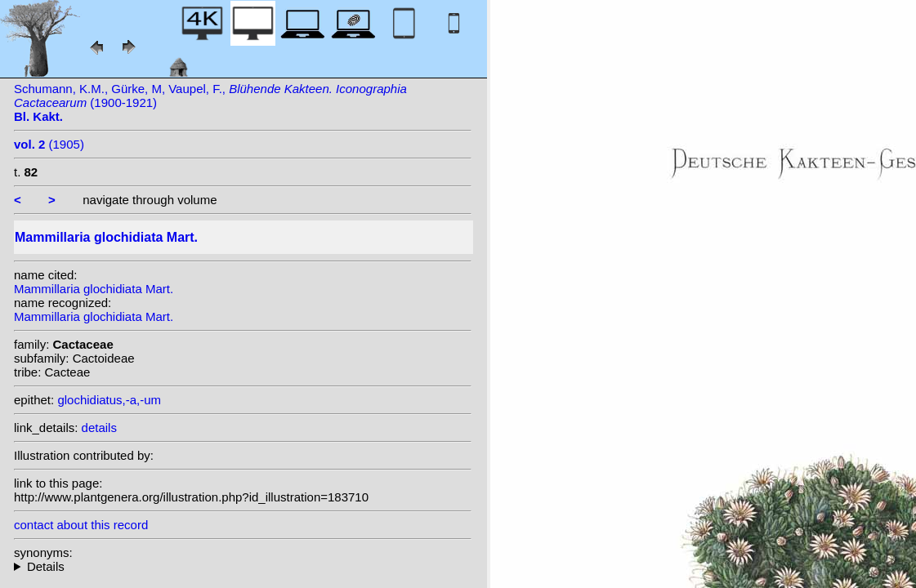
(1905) (49, 144)
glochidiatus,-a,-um (109, 400)
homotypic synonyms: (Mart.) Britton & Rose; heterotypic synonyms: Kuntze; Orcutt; (243, 566)
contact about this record (81, 525)
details (99, 428)
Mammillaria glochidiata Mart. (94, 289)
